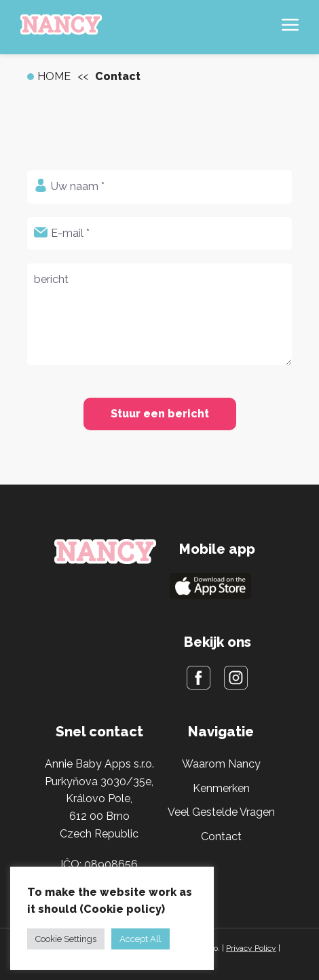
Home (54, 76)
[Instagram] (236, 680)
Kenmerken (221, 788)
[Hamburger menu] (290, 27)
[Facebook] (199, 680)
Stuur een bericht (160, 414)
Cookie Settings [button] (66, 939)
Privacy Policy (251, 948)
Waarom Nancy (221, 764)
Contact (221, 836)
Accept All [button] (140, 939)
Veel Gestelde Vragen (221, 812)
